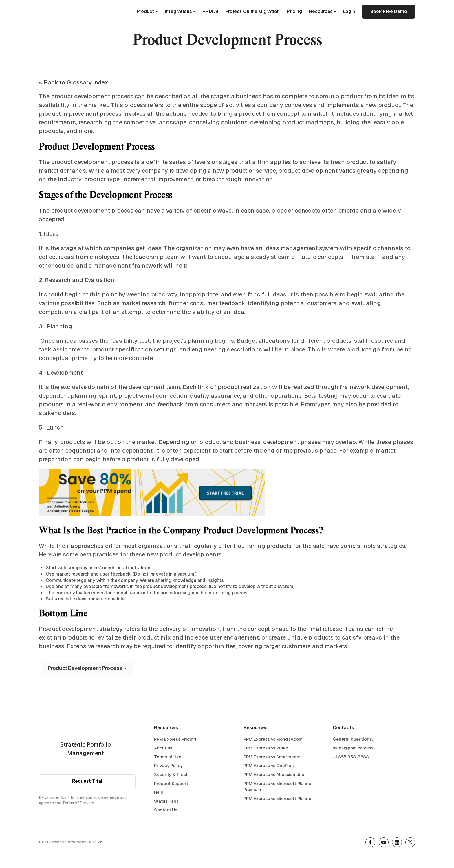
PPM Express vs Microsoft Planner (278, 798)
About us (163, 748)
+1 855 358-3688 (351, 757)
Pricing (294, 11)
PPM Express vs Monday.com (273, 739)
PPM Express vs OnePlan (269, 765)
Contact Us (166, 810)
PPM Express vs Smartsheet (272, 757)
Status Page (166, 801)
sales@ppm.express (353, 748)
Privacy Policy (168, 765)
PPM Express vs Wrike (266, 748)
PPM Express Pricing (175, 739)
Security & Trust (171, 774)
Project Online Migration (252, 11)
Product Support (171, 783)
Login (349, 11)
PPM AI (210, 11)
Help (159, 792)
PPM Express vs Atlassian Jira (274, 774)
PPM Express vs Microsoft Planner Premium (278, 787)
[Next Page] (87, 668)
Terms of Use (168, 757)
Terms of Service (78, 803)
